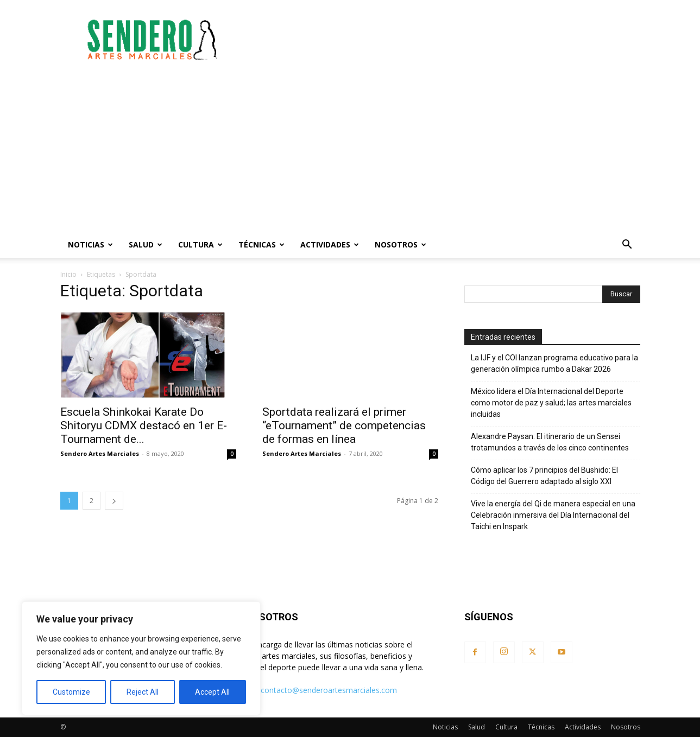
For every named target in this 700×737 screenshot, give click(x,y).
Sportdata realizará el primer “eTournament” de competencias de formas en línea (344, 425)
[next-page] (114, 501)
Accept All (212, 692)
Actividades (330, 244)
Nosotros (401, 244)
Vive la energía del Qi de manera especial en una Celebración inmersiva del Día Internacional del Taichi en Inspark (553, 515)
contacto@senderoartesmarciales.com (329, 690)
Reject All (143, 692)
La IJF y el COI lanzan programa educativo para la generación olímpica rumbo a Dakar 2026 (554, 363)
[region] (141, 658)
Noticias (90, 244)
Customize (71, 692)
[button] (627, 246)
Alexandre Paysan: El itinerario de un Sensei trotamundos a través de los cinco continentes (550, 442)
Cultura (200, 244)
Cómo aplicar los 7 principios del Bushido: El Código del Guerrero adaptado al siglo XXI (544, 476)
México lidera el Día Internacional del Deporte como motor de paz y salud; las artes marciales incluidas (551, 403)
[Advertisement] (443, 40)
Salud (146, 244)
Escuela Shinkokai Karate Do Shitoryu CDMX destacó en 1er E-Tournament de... (144, 425)
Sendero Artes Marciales (100, 453)
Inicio (68, 274)
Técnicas (261, 244)
